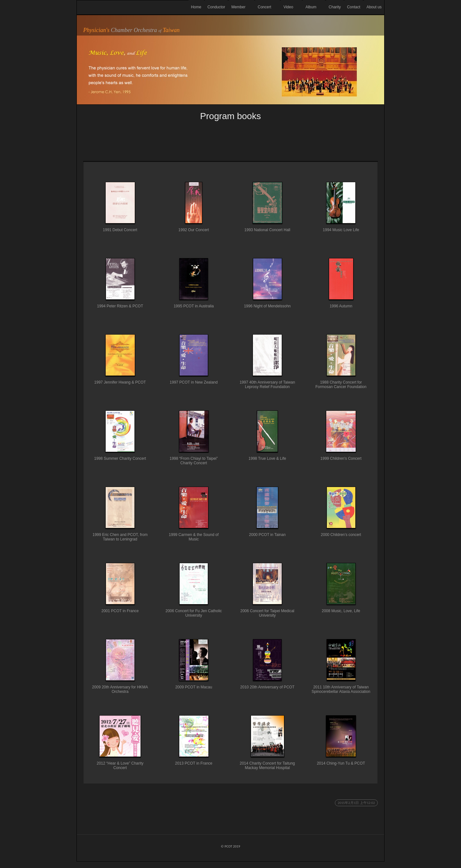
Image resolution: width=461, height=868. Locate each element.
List (230, 134)
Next (329, 134)
